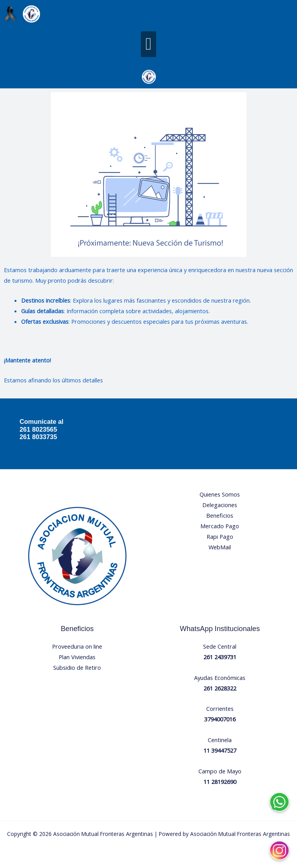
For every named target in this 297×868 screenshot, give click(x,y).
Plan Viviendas (77, 657)
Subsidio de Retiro (77, 667)
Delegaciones (220, 505)
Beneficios (220, 515)
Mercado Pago (220, 526)
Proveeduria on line (77, 646)
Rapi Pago (220, 536)
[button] (148, 44)
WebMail (220, 547)
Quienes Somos (220, 494)
